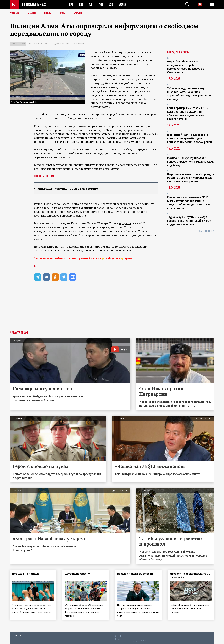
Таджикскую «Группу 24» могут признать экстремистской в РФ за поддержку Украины (189, 220)
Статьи (32, 13)
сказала (59, 142)
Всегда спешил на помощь (135, 574)
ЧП (30, 44)
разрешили (92, 235)
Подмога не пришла (26, 574)
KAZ (71, 5)
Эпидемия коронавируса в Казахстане (68, 44)
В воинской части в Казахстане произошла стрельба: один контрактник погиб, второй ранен (190, 138)
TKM (101, 5)
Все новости (207, 231)
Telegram (112, 258)
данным (60, 247)
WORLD (122, 5)
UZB (111, 5)
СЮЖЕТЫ (78, 13)
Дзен (128, 258)
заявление (98, 56)
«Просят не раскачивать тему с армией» (190, 576)
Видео (48, 13)
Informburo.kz (66, 149)
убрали (111, 204)
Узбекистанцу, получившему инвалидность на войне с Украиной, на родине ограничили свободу (189, 94)
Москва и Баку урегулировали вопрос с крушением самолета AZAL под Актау (190, 161)
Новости (15, 13)
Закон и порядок (41, 44)
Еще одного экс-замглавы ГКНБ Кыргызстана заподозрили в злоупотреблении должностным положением (189, 203)
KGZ (81, 5)
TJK (91, 5)
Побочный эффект (77, 574)
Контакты (18, 635)
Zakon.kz (110, 68)
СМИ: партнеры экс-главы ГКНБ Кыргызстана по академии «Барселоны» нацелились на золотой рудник (188, 113)
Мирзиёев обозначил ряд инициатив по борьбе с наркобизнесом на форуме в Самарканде (186, 67)
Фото (62, 13)
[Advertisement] (112, 309)
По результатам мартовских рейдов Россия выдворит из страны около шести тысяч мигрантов (190, 178)
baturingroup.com (135, 641)
